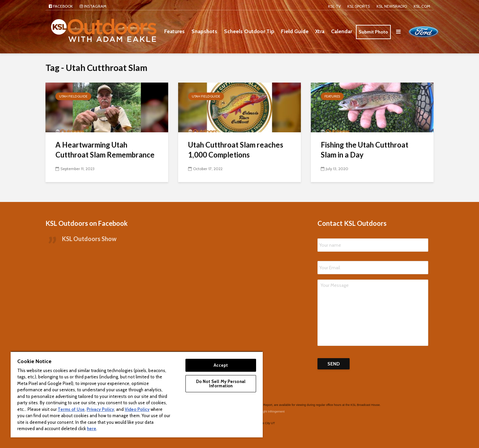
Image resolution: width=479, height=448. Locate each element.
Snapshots (204, 31)
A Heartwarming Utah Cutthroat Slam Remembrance (105, 150)
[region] (137, 394)
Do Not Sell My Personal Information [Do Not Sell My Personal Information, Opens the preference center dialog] (221, 384)
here (92, 428)
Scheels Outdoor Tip (249, 31)
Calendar (342, 31)
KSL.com (422, 6)
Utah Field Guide (73, 96)
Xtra (320, 31)
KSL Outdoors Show (89, 239)
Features (174, 31)
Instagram (93, 6)
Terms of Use (71, 409)
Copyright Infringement (270, 412)
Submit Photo (373, 32)
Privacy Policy (100, 409)
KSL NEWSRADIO (392, 6)
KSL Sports (359, 6)
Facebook (61, 6)
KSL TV (334, 6)
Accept (221, 365)
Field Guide (295, 31)
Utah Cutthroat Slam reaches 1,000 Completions (236, 150)
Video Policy (137, 409)
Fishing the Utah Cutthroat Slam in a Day (365, 150)
